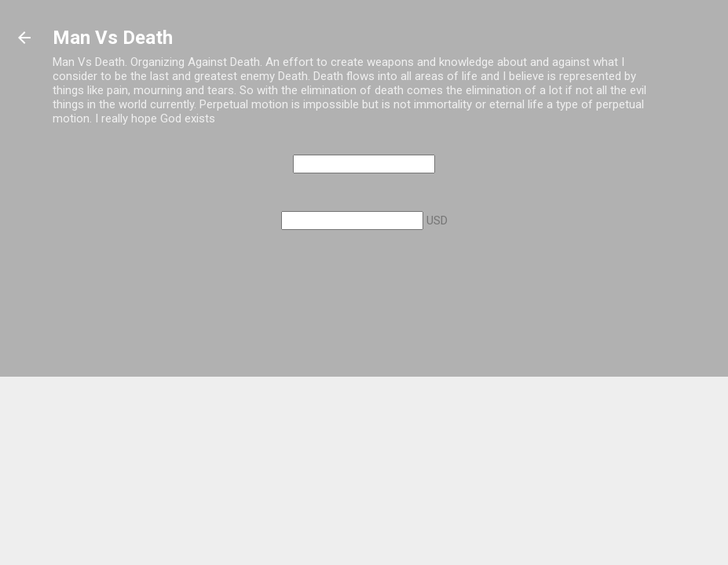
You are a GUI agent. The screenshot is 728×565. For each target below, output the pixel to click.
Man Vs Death (113, 38)
